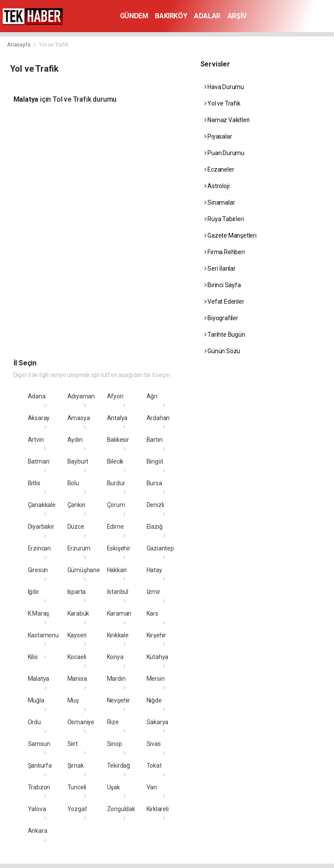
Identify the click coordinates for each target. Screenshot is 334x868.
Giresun (38, 570)
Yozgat (77, 809)
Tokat (154, 765)
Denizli (155, 505)
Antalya (117, 418)
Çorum (116, 505)
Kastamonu (43, 635)
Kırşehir (156, 635)
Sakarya (158, 722)
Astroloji (217, 186)
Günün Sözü (222, 351)
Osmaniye (81, 722)
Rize (113, 722)
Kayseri (77, 635)
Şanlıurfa (40, 765)
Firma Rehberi (225, 252)
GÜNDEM (134, 16)
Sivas (154, 744)
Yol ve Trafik (54, 45)
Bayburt (78, 461)
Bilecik (115, 461)
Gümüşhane (84, 570)
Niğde (154, 700)
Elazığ (155, 527)
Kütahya (158, 657)
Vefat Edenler (224, 301)
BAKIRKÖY (171, 16)
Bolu (73, 483)
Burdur (116, 483)
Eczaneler (219, 169)
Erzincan (39, 548)
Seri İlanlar (220, 268)
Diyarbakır (41, 527)
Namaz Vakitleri (227, 120)
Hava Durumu (224, 87)
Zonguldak (121, 809)
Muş (73, 700)
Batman (39, 461)
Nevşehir (119, 700)
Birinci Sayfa (223, 285)
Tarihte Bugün (225, 335)
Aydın (75, 440)
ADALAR (207, 16)
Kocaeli (77, 657)
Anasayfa (19, 45)
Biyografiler (221, 318)
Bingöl (155, 461)
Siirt (73, 744)
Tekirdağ (119, 765)
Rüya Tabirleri (224, 219)
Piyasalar (218, 136)
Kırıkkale (118, 635)
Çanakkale (42, 505)
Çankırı (77, 505)
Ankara (38, 831)
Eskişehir (119, 548)
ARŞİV (237, 16)
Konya (115, 657)
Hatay (154, 570)
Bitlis (34, 483)
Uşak (114, 787)
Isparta (77, 592)
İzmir (154, 592)
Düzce (76, 527)
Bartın (155, 440)
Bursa (154, 483)
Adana (37, 396)
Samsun (39, 744)
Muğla (36, 700)
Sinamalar (220, 202)
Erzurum (79, 548)
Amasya (79, 418)
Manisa (77, 679)
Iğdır (33, 592)
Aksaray (39, 418)
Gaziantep (160, 548)
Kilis (33, 657)
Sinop (115, 744)
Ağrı (152, 396)
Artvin (36, 440)
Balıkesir (118, 440)
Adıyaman (81, 396)
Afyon (115, 396)
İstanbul (118, 592)
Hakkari (117, 570)
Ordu (34, 722)
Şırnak (76, 765)
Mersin (156, 679)
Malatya (39, 679)
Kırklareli (158, 809)
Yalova (37, 809)
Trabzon (39, 787)
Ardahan (158, 418)
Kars (152, 613)
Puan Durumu (225, 153)
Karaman (119, 613)
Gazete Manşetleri (230, 235)
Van (152, 787)
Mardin (116, 679)
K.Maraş (39, 613)
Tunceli (77, 787)
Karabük (78, 613)
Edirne (115, 527)
